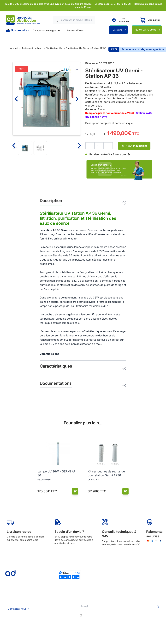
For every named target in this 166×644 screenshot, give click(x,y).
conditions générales (112, 615)
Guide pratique (68, 612)
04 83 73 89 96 (148, 30)
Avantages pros (69, 608)
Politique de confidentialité (47, 617)
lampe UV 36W (90, 298)
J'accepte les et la (122, 615)
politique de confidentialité (147, 615)
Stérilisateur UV (54, 48)
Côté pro (117, 30)
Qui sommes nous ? (43, 599)
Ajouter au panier (134, 146)
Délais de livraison (70, 599)
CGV (35, 608)
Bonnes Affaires (75, 30)
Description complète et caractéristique (109, 123)
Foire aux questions (43, 603)
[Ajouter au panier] (75, 491)
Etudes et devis (69, 604)
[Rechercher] (56, 20)
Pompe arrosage (69, 621)
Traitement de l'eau (32, 48)
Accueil (14, 48)
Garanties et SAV (70, 617)
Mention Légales (41, 612)
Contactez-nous (17, 609)
